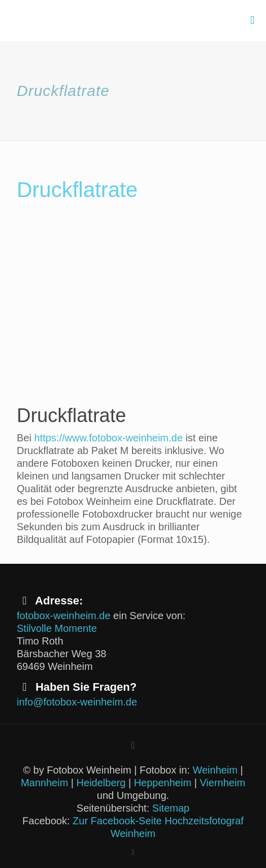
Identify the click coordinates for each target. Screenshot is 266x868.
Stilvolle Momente (57, 628)
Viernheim (222, 783)
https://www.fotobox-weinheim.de (108, 438)
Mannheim (44, 783)
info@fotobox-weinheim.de (77, 702)
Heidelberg (101, 783)
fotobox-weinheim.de (64, 616)
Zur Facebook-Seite (117, 821)
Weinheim (215, 770)
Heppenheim (163, 783)
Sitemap (171, 808)
